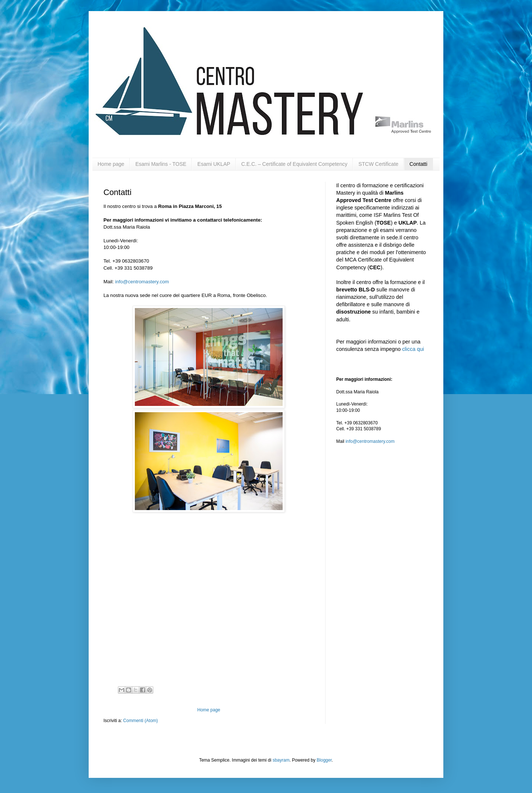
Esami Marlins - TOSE (161, 164)
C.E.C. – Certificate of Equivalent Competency (294, 164)
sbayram (281, 760)
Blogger (324, 760)
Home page (111, 164)
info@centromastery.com (142, 282)
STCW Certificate (378, 164)
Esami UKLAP (214, 164)
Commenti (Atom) (140, 721)
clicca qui (413, 349)
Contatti (418, 164)
